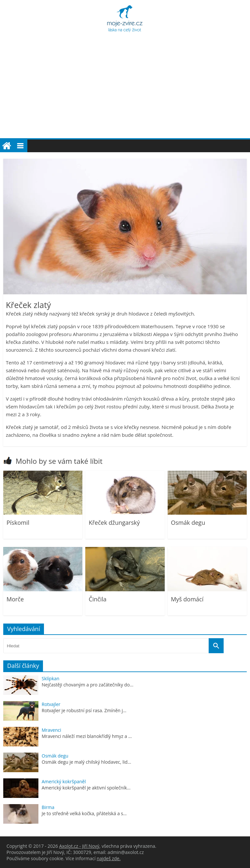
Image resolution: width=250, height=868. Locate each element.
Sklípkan (50, 678)
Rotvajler (51, 704)
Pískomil (18, 522)
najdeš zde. (109, 858)
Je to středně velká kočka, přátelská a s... (84, 813)
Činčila (97, 599)
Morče (15, 599)
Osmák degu (188, 522)
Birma (48, 807)
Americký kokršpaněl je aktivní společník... (86, 788)
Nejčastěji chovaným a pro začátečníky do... (88, 685)
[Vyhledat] (216, 646)
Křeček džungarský (114, 522)
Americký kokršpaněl (64, 781)
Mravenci (51, 730)
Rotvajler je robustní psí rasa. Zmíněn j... (84, 710)
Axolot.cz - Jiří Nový (79, 846)
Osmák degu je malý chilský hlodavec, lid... (86, 762)
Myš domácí (187, 599)
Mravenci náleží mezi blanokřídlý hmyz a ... (87, 736)
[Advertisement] (125, 89)
